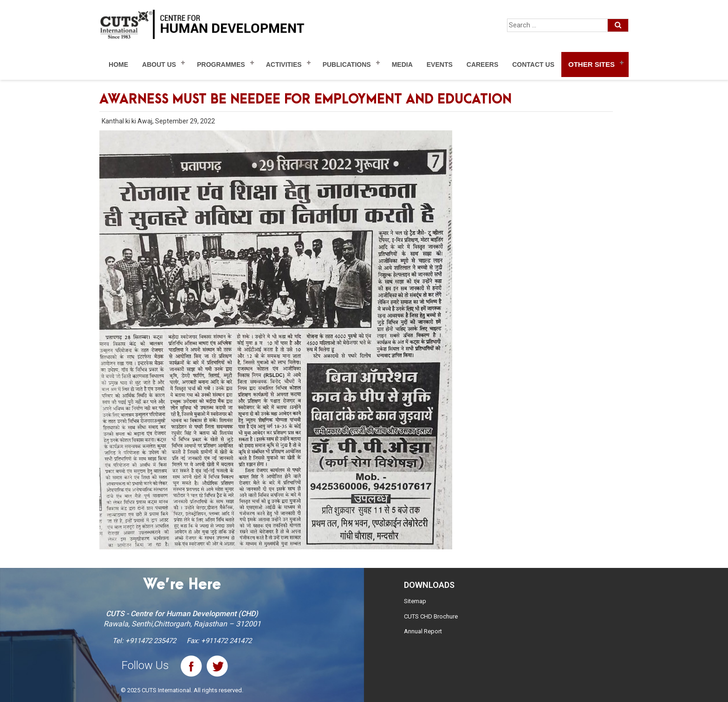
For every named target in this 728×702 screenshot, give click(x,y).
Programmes (221, 64)
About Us (159, 64)
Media (402, 64)
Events (440, 64)
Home (118, 64)
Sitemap (415, 601)
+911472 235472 (151, 641)
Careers (482, 64)
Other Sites (591, 64)
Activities (284, 64)
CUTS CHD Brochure (431, 616)
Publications (347, 64)
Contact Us (533, 64)
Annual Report (423, 631)
